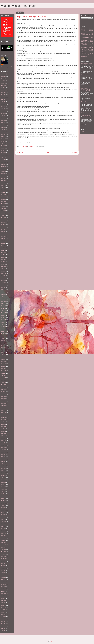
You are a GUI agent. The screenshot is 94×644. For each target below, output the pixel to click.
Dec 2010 (4, 508)
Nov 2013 (4, 426)
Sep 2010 (4, 515)
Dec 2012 (4, 452)
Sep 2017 (4, 320)
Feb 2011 (4, 503)
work (86, 56)
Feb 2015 (4, 392)
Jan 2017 (3, 338)
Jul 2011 (3, 491)
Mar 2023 (4, 167)
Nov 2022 (4, 176)
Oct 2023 (3, 150)
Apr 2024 (3, 137)
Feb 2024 (4, 141)
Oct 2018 (3, 290)
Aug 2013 (4, 433)
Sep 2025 (4, 97)
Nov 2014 (4, 399)
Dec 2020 (4, 229)
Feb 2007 (4, 614)
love (92, 40)
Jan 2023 (3, 171)
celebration (84, 32)
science (83, 52)
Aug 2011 (4, 489)
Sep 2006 (4, 626)
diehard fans (90, 32)
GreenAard (85, 37)
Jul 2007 (3, 603)
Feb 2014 (4, 420)
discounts (83, 33)
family (87, 33)
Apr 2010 (3, 526)
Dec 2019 (4, 257)
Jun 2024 (3, 132)
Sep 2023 (4, 153)
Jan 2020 (3, 255)
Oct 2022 (3, 178)
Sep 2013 (4, 431)
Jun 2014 (3, 410)
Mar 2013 (4, 445)
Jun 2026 (3, 76)
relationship (84, 51)
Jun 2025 (3, 104)
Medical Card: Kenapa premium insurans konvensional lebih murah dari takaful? (86, 89)
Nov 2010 (4, 510)
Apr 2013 (3, 443)
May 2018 (4, 301)
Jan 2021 (3, 227)
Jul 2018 (3, 297)
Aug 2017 (4, 322)
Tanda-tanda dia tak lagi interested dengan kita (87, 64)
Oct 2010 (3, 512)
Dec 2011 (4, 480)
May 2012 (4, 468)
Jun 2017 (3, 327)
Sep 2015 (4, 375)
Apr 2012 (3, 471)
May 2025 (4, 106)
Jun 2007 (3, 605)
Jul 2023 (3, 157)
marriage (84, 42)
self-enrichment (87, 53)
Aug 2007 (4, 601)
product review (85, 49)
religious (91, 51)
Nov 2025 (4, 92)
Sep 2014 (4, 403)
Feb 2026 (4, 85)
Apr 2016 (3, 359)
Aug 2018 (4, 294)
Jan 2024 (3, 143)
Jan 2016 (3, 366)
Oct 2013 (3, 429)
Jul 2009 (3, 547)
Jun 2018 (3, 299)
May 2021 (4, 218)
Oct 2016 (3, 345)
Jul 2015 (3, 380)
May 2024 (4, 134)
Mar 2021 (4, 222)
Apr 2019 (3, 276)
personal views (87, 48)
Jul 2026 (3, 74)
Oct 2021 (3, 206)
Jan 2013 (3, 450)
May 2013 (4, 440)
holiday (91, 39)
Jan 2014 (3, 422)
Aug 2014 (4, 406)
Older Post (74, 153)
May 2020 (4, 246)
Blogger (51, 641)
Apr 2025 (3, 109)
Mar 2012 (4, 473)
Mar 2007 (4, 612)
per (92, 46)
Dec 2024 (4, 118)
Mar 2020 (4, 250)
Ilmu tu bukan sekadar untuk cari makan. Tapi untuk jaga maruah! (86, 114)
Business (84, 29)
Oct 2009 (3, 540)
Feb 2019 (4, 280)
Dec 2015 (4, 368)
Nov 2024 (4, 120)
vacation (83, 55)
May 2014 (4, 413)
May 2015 (4, 385)
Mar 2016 (4, 362)
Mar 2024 (4, 139)
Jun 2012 (3, 466)
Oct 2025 (3, 95)
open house (88, 46)
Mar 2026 (4, 83)
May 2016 (4, 357)
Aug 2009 (4, 545)
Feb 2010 (4, 531)
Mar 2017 (4, 334)
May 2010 (4, 524)
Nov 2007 (4, 594)
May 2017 (4, 329)
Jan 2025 (3, 116)
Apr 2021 (3, 220)
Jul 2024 (3, 130)
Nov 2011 (4, 482)
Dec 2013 (4, 424)
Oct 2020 (3, 234)
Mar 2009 (4, 556)
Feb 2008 (4, 587)
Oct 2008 (3, 568)
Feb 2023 (4, 169)
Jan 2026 (3, 88)
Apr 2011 (3, 498)
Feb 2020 (4, 253)
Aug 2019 (4, 266)
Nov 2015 (4, 371)
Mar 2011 (4, 501)
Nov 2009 (4, 538)
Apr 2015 (3, 387)
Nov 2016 (4, 343)
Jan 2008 (3, 589)
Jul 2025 (3, 102)
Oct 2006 (3, 624)
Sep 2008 (4, 570)
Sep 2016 (4, 348)
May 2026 (4, 79)
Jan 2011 (3, 505)
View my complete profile (7, 67)
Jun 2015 (3, 382)
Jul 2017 (3, 324)
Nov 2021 (4, 204)
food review (88, 35)
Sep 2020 (4, 236)
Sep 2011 (4, 487)
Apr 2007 (3, 610)
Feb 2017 (4, 336)
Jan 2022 (3, 199)
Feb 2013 (4, 447)
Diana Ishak (6, 65)
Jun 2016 (3, 355)
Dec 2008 (4, 563)
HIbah (83, 39)
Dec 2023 (4, 146)
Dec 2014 (4, 396)
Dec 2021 (4, 202)
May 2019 (4, 273)
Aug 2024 (4, 127)
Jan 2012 (3, 478)
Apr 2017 (3, 331)
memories (84, 45)
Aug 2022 (4, 183)
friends (91, 36)
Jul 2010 (3, 519)
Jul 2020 (3, 241)
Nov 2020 (4, 232)
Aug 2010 (4, 517)
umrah (91, 54)
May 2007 (4, 608)
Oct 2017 (3, 317)
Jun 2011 (3, 494)
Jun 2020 (3, 243)
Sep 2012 (4, 459)
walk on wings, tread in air (18, 6)
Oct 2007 (3, 596)
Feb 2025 (4, 113)
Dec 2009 (4, 536)
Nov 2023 (4, 148)
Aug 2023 (4, 155)
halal (92, 38)
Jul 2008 (3, 575)
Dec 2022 (4, 174)
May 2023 (4, 162)
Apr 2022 (3, 192)
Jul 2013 (3, 436)
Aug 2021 (4, 211)
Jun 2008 (3, 577)
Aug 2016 (4, 350)
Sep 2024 (4, 125)
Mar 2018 (4, 306)
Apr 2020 (3, 248)
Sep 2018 (4, 292)
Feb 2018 (4, 308)
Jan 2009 (3, 561)
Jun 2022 (3, 188)
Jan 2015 (3, 394)
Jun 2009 (3, 549)
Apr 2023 (3, 164)
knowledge (84, 40)
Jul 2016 (3, 352)
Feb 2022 (4, 197)
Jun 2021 (3, 215)
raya (92, 49)
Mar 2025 (4, 111)
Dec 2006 (4, 619)
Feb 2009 (4, 559)
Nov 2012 (4, 454)
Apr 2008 (3, 582)
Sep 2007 (4, 598)
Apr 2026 (3, 81)
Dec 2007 (4, 591)
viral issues (90, 55)
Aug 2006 (4, 628)
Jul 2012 (3, 464)
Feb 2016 (4, 364)
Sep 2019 (4, 264)
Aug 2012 (4, 461)
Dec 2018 (4, 285)
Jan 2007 (3, 617)
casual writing (87, 30)
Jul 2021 (3, 213)
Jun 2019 (3, 271)
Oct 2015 (3, 373)
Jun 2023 (3, 160)
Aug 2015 (4, 378)
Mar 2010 (4, 529)
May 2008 (4, 580)
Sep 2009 (4, 543)
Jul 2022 (3, 185)
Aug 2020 (4, 239)
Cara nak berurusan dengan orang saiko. (86, 75)
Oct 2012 (3, 457)
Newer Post (20, 153)
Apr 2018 (3, 304)
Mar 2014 (4, 417)
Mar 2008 (4, 584)
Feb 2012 (4, 475)
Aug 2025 (4, 99)
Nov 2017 (4, 315)
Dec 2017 (4, 313)
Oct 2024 (3, 123)
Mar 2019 (4, 278)
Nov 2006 (4, 621)
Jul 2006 (3, 631)
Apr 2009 (3, 554)
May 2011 (4, 496)
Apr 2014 (3, 415)
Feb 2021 (4, 225)
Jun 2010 (3, 522)
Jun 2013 (3, 438)
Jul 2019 (3, 269)
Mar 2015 (4, 389)
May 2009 (4, 552)
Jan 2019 (3, 283)
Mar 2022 (4, 195)
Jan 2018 (3, 311)
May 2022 (4, 190)
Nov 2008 (4, 566)
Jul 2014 (3, 408)
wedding (83, 56)
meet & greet (89, 43)
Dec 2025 (4, 90)
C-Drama (90, 29)
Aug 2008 (4, 573)
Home (47, 153)
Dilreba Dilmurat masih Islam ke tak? (86, 102)
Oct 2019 (3, 262)
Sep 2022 (4, 181)
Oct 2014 (3, 401)
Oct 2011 (3, 485)
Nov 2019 (4, 260)
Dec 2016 (4, 341)
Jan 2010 (3, 533)
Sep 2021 (4, 208)
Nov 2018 (4, 287)
